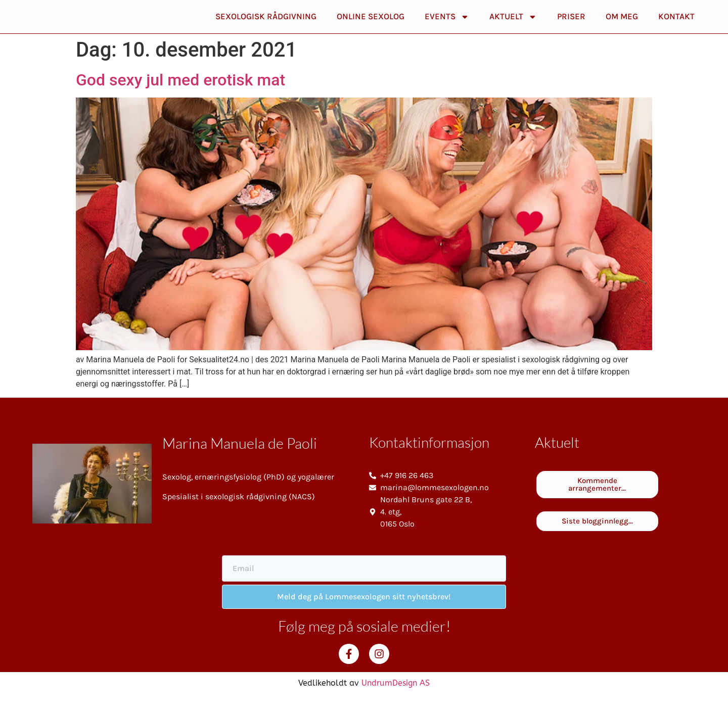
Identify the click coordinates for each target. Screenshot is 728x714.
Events (447, 26)
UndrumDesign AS (396, 700)
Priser (571, 25)
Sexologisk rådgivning (266, 25)
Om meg (622, 25)
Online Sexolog (371, 25)
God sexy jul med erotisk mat (180, 97)
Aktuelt (513, 26)
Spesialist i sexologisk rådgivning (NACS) (239, 514)
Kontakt (676, 25)
